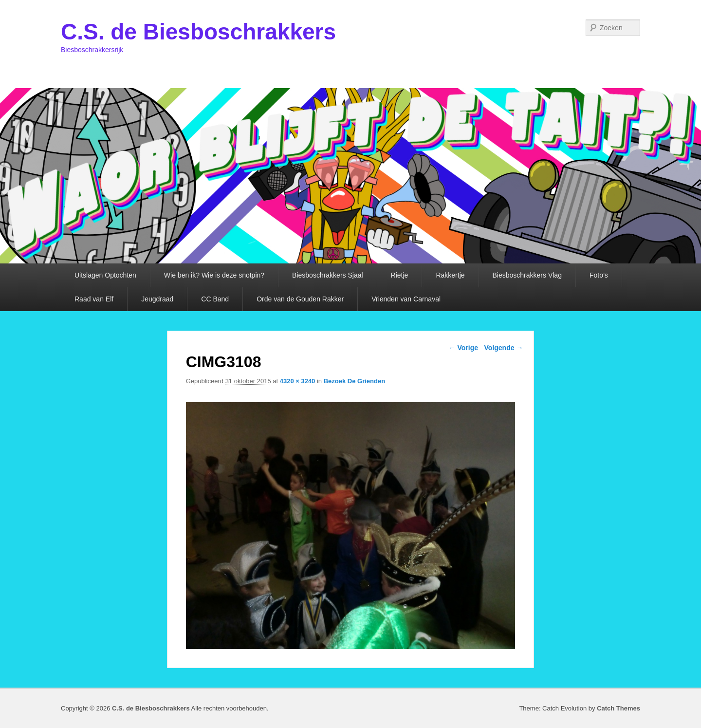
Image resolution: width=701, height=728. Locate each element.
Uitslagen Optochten (105, 275)
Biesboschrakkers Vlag (527, 275)
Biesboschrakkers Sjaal (328, 275)
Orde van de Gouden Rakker (300, 299)
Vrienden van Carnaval (406, 299)
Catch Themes (618, 708)
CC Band (215, 299)
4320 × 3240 (298, 381)
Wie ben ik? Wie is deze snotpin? (214, 275)
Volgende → (504, 348)
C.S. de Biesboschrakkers (198, 32)
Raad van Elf (94, 299)
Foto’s (599, 275)
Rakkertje (450, 275)
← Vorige (463, 348)
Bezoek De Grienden (354, 381)
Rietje (400, 275)
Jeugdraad (157, 299)
